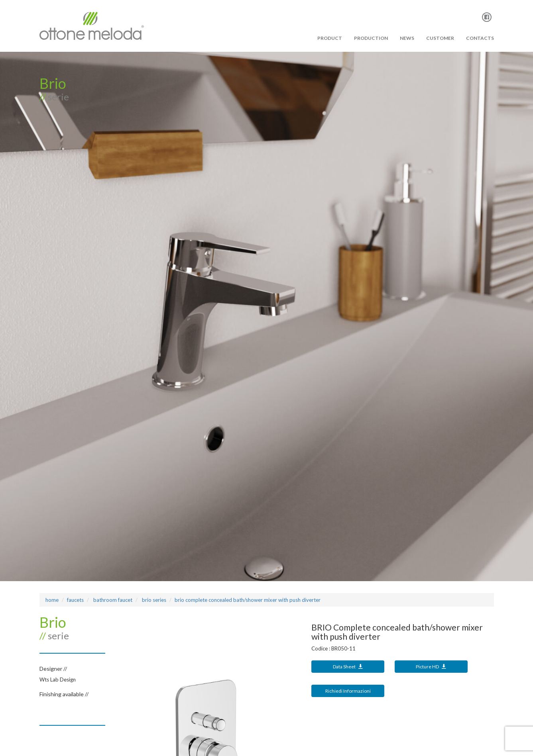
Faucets (75, 600)
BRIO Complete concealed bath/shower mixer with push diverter (248, 600)
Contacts (480, 38)
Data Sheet (348, 667)
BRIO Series (153, 600)
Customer (440, 38)
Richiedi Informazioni (348, 691)
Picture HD (431, 667)
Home (52, 600)
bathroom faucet (112, 600)
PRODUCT (330, 38)
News (407, 38)
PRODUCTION (371, 38)
